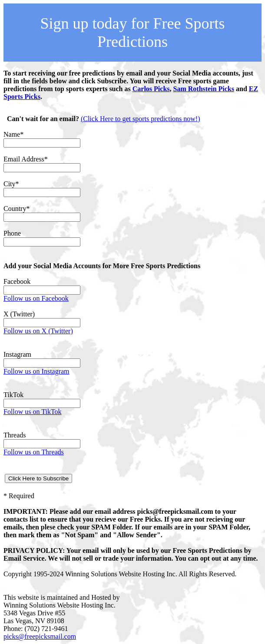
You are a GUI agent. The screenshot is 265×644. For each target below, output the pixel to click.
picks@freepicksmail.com (40, 636)
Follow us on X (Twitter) (38, 331)
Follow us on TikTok (33, 412)
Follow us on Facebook (36, 298)
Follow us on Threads (34, 452)
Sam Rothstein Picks (204, 89)
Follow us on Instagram (36, 371)
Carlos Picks (151, 89)
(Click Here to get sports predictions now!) (141, 119)
